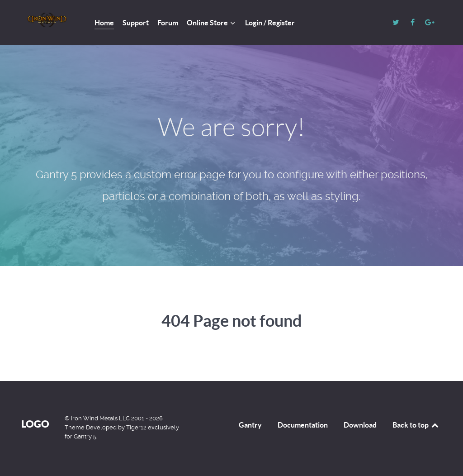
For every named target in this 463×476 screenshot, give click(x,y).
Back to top (416, 425)
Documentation (303, 425)
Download (360, 425)
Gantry (250, 425)
